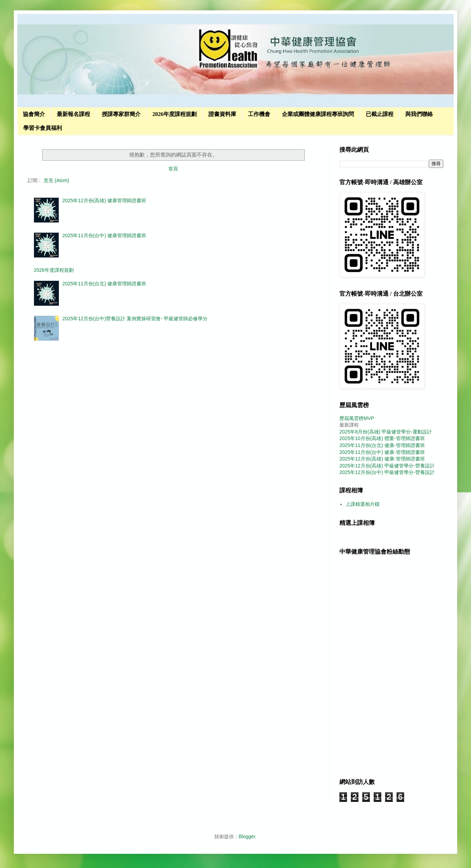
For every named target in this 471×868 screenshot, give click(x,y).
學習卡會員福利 (43, 128)
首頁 (173, 169)
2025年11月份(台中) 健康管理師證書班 (104, 235)
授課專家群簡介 (121, 114)
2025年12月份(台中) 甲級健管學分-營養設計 (387, 472)
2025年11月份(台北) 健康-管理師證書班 (382, 445)
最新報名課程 (73, 114)
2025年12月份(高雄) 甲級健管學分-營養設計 (387, 466)
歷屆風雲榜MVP (357, 418)
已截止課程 (380, 114)
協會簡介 (34, 114)
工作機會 (259, 114)
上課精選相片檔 (363, 504)
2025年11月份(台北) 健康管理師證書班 (104, 284)
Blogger (247, 836)
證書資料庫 (222, 114)
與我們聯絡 (419, 114)
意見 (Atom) (56, 180)
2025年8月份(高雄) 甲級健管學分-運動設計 (386, 432)
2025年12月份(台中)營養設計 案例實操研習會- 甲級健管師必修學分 (135, 319)
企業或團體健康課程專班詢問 (318, 114)
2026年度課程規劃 (175, 114)
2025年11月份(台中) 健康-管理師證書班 (382, 452)
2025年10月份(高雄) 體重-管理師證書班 (382, 438)
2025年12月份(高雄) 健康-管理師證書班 (382, 459)
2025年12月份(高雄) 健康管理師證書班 (104, 200)
